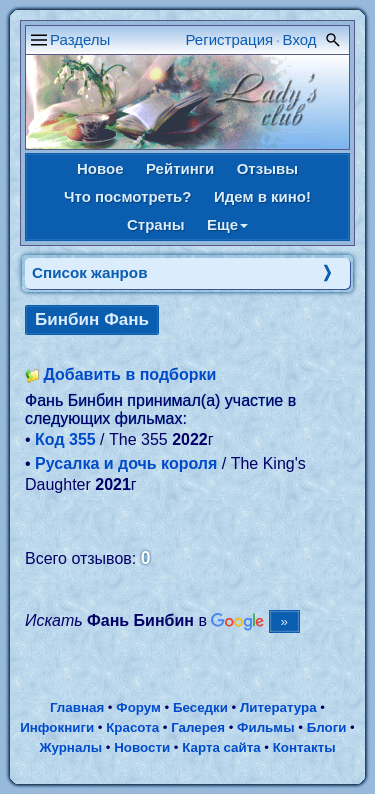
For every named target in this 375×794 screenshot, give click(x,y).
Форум (138, 707)
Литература (278, 707)
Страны (156, 224)
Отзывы (267, 168)
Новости (142, 747)
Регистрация (230, 39)
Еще (227, 224)
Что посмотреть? (127, 196)
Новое (100, 168)
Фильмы (265, 727)
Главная (77, 707)
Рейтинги (180, 168)
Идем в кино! (262, 196)
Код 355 (65, 439)
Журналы (70, 747)
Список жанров (90, 272)
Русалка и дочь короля (126, 463)
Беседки (200, 707)
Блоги (327, 727)
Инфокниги (57, 727)
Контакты (304, 747)
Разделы (80, 39)
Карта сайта (221, 747)
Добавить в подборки (129, 374)
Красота (132, 727)
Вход (300, 39)
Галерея (198, 727)
